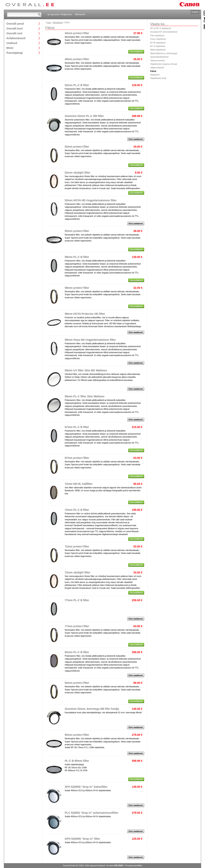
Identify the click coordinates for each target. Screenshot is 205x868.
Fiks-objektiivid (157, 35)
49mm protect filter (77, 59)
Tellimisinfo (80, 14)
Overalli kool (15, 28)
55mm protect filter (77, 231)
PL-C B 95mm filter (77, 761)
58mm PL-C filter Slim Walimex (85, 396)
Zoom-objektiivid (158, 39)
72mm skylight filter (78, 572)
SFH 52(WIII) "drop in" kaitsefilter (86, 787)
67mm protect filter (77, 458)
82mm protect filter (77, 683)
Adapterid (155, 75)
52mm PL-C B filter (77, 85)
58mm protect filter (77, 288)
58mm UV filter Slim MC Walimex (86, 370)
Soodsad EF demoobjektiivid (164, 32)
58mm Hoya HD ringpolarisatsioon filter (90, 340)
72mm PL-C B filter (77, 510)
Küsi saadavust (136, 139)
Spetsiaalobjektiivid (159, 57)
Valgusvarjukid (157, 67)
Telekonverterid (157, 61)
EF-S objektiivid (158, 46)
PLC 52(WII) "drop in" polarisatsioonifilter (92, 813)
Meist (10, 48)
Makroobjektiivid (158, 50)
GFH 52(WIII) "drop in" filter (82, 839)
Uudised (12, 43)
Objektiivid (58, 22)
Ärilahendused (16, 38)
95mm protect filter (77, 735)
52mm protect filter (77, 147)
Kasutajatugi (15, 53)
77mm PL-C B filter (77, 600)
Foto (49, 22)
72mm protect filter (77, 546)
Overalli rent (14, 33)
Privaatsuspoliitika (133, 865)
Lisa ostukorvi (136, 52)
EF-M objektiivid (158, 43)
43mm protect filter (77, 33)
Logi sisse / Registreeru (61, 14)
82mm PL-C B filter (77, 652)
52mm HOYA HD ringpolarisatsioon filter (91, 200)
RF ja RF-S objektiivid (161, 28)
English (195, 12)
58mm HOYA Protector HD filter (85, 314)
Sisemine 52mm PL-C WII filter (84, 116)
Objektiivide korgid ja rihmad (164, 64)
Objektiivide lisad (158, 78)
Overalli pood (15, 24)
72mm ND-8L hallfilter (79, 484)
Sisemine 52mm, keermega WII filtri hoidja (92, 709)
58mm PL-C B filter (77, 257)
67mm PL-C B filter (77, 427)
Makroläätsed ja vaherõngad (164, 53)
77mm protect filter (77, 626)
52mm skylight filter (78, 173)
